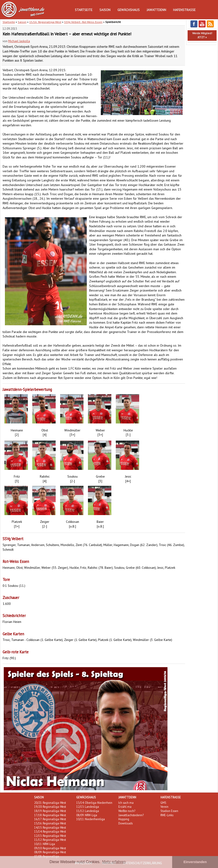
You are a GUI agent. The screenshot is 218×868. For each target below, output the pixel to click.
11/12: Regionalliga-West (50, 840)
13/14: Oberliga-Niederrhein (94, 803)
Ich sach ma (126, 803)
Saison (105, 10)
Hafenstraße (184, 10)
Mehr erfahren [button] (114, 862)
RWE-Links (167, 815)
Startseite (84, 10)
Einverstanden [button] (195, 862)
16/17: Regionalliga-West (50, 819)
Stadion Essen (169, 811)
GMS (163, 803)
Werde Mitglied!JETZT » (202, 35)
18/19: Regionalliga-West (50, 811)
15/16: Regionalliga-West (45, 22)
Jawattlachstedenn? (131, 815)
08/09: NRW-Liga (87, 815)
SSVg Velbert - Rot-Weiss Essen (83, 22)
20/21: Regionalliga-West (50, 803)
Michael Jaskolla (19, 41)
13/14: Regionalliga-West (50, 831)
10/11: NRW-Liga (45, 844)
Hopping (124, 819)
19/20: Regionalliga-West (50, 807)
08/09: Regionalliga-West (50, 852)
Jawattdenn (156, 10)
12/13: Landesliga (88, 807)
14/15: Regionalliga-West (50, 827)
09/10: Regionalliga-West (50, 848)
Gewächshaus (129, 10)
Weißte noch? (127, 811)
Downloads (125, 823)
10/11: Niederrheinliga (91, 819)
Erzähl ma (125, 807)
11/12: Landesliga (88, 811)
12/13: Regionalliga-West (50, 836)
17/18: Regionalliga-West (50, 815)
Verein (164, 807)
